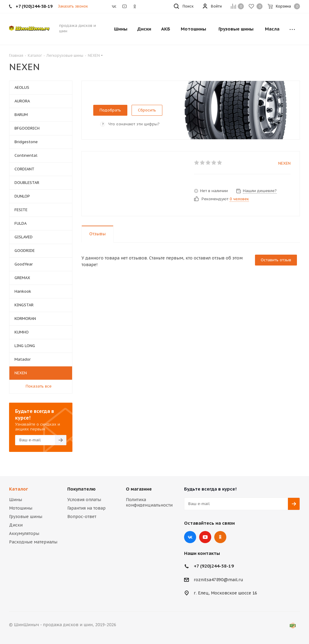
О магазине (139, 489)
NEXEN (284, 163)
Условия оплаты (84, 500)
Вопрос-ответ (82, 517)
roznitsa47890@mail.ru (218, 580)
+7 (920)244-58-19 (214, 566)
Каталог (19, 489)
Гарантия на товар (86, 508)
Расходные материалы (33, 542)
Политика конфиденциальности (149, 502)
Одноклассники (220, 537)
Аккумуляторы (24, 533)
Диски (16, 525)
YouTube (205, 537)
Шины (16, 500)
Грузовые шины (26, 517)
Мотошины (21, 508)
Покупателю (81, 489)
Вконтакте (190, 537)
